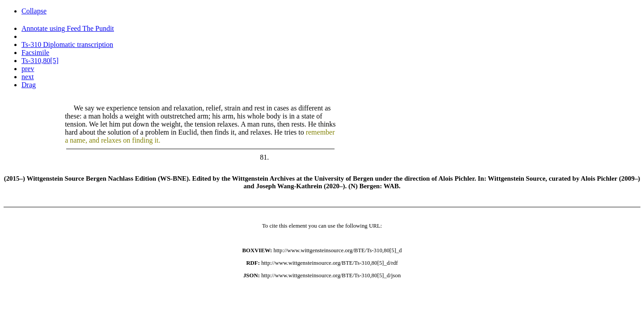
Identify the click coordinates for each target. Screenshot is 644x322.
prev (28, 69)
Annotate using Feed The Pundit (68, 28)
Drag (29, 85)
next (28, 77)
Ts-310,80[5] (40, 61)
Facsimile (35, 53)
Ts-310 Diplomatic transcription (67, 44)
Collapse (34, 11)
